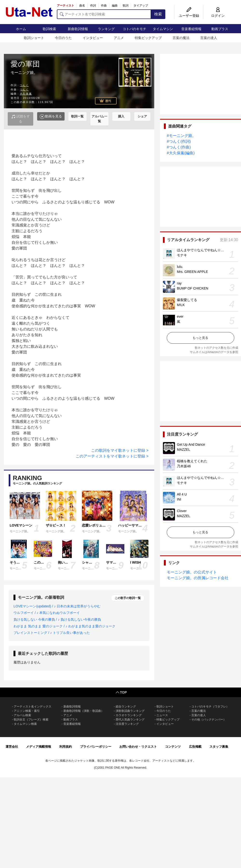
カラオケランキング (129, 715)
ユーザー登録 (189, 16)
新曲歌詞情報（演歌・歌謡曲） (84, 711)
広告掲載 (195, 747)
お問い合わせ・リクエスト (138, 747)
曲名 (82, 6)
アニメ (119, 38)
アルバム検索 (22, 715)
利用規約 (66, 747)
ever (180, 316)
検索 (158, 14)
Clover (182, 511)
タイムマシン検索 (25, 724)
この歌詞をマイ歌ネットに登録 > (120, 450)
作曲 (104, 6)
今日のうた (63, 38)
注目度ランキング (127, 724)
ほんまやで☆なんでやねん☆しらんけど (207, 250)
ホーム (21, 29)
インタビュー (93, 38)
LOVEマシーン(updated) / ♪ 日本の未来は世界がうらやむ (57, 606)
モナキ (182, 255)
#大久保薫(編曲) (181, 153)
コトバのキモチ (134, 29)
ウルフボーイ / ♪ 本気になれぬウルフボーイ (47, 613)
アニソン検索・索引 (27, 711)
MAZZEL (184, 450)
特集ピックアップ (148, 38)
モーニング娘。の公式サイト (192, 572)
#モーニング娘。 (181, 136)
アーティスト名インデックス (33, 707)
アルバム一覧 (99, 119)
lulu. (180, 267)
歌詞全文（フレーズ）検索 (31, 720)
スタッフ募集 (219, 747)
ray (179, 283)
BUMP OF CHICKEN (193, 288)
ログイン (218, 16)
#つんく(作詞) (179, 141)
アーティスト (66, 6)
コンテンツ (173, 747)
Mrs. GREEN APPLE (192, 272)
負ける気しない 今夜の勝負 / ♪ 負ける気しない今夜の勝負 (57, 619)
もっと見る (200, 338)
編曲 (115, 6)
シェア (142, 116)
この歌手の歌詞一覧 (128, 598)
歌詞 (126, 6)
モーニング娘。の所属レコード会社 (198, 578)
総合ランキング (126, 707)
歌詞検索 (49, 29)
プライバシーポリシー (96, 747)
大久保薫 (26, 94)
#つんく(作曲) (179, 147)
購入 (121, 116)
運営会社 (12, 747)
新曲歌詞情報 (78, 29)
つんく (24, 85)
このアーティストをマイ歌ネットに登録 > (112, 456)
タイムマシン (163, 29)
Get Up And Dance (191, 444)
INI (179, 499)
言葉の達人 (209, 38)
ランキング (106, 29)
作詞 (93, 6)
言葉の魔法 (181, 38)
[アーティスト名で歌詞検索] (104, 14)
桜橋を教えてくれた (192, 461)
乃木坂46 (184, 466)
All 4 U (182, 494)
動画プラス (220, 29)
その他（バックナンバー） (209, 720)
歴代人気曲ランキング (130, 720)
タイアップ (141, 6)
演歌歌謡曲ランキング (130, 711)
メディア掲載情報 (39, 747)
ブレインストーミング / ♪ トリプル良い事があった (52, 633)
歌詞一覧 (77, 116)
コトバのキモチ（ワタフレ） (210, 707)
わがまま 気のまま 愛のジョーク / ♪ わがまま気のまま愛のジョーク (64, 626)
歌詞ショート (34, 38)
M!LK (181, 305)
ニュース (162, 715)
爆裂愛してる (187, 300)
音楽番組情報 (191, 29)
